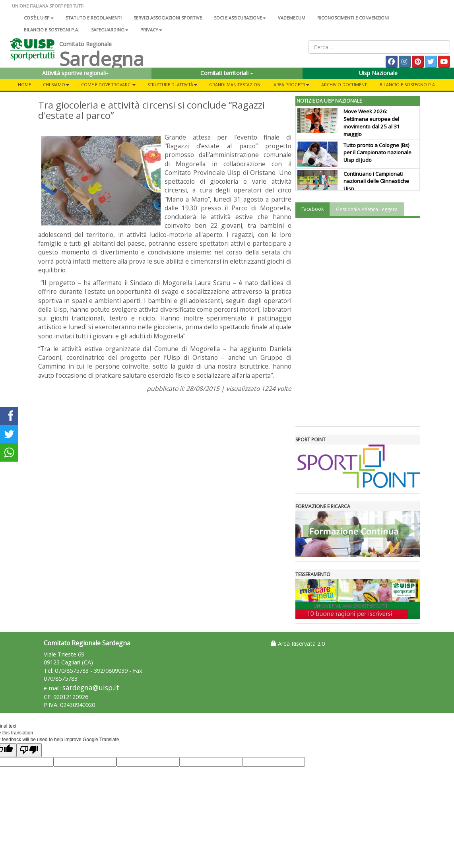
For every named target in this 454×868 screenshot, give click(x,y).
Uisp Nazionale (378, 73)
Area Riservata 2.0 (298, 644)
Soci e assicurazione (240, 18)
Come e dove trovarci (108, 84)
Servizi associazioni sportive (168, 18)
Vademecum (292, 18)
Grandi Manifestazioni (235, 84)
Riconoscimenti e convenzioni (353, 18)
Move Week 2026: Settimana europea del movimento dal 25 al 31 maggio (372, 123)
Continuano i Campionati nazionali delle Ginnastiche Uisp (376, 181)
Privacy (151, 30)
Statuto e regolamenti (94, 18)
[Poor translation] (29, 750)
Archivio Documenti (344, 84)
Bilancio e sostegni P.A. (51, 30)
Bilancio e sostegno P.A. (408, 84)
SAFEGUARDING (110, 30)
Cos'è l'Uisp (39, 18)
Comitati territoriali (227, 73)
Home (24, 84)
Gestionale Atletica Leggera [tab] (367, 209)
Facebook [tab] (312, 209)
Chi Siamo (56, 84)
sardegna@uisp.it (91, 688)
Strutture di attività (172, 84)
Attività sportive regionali (76, 73)
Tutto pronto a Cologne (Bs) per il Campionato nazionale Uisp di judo (377, 153)
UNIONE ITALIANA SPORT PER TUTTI (48, 6)
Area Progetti (291, 84)
